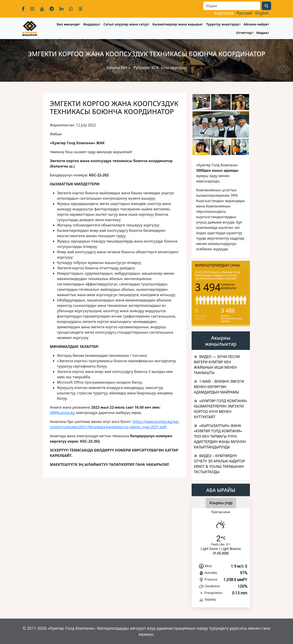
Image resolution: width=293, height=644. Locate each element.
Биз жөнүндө (68, 24)
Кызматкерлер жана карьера (177, 24)
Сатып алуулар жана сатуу (126, 24)
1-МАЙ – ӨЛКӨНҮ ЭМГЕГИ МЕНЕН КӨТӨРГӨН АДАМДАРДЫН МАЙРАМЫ (219, 387)
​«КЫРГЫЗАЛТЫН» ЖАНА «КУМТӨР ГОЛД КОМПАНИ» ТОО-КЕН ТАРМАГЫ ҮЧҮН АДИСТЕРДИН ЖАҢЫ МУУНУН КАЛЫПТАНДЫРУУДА (220, 436)
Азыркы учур (221, 503)
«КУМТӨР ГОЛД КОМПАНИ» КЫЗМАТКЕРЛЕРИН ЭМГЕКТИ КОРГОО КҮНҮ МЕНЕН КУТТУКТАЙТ (221, 409)
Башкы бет (118, 67)
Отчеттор (244, 33)
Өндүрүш (91, 24)
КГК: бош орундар (169, 67)
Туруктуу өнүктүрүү (223, 24)
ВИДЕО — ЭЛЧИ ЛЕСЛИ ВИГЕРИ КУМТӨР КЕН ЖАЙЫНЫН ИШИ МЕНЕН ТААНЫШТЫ (217, 365)
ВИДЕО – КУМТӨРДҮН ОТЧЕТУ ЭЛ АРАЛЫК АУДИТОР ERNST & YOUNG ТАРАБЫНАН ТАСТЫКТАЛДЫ (219, 464)
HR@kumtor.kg (62, 413)
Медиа (262, 33)
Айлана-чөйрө (255, 24)
